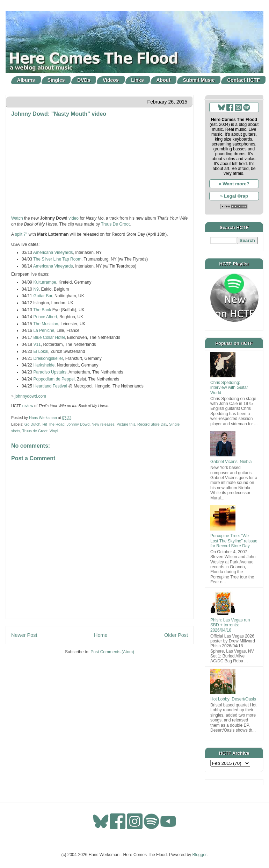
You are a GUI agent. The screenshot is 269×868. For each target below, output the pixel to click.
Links (137, 80)
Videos (111, 80)
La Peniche (44, 330)
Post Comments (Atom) (112, 652)
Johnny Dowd (78, 424)
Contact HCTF (243, 80)
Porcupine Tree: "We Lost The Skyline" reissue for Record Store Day (234, 541)
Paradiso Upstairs (50, 372)
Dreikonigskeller (48, 358)
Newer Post (24, 635)
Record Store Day (152, 424)
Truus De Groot (115, 224)
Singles (56, 80)
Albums (26, 80)
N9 (36, 289)
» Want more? (234, 184)
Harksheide (44, 365)
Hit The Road (53, 424)
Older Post (176, 635)
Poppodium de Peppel (54, 379)
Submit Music (199, 80)
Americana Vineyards (53, 252)
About (163, 80)
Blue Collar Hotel (49, 337)
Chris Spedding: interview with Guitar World (229, 388)
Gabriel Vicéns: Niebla (231, 462)
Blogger (200, 855)
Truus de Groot (35, 431)
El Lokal (41, 351)
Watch (17, 218)
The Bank (42, 310)
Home (101, 635)
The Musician (46, 324)
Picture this (126, 424)
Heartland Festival (50, 386)
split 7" (21, 234)
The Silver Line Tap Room (57, 259)
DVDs (84, 80)
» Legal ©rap (234, 196)
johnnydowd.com (30, 396)
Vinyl (54, 431)
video (74, 218)
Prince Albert (45, 317)
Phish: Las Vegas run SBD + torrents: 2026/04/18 (230, 625)
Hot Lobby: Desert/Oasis (233, 699)
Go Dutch (32, 424)
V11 (37, 344)
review (28, 406)
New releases (103, 424)
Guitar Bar (43, 296)
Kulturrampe (45, 282)
